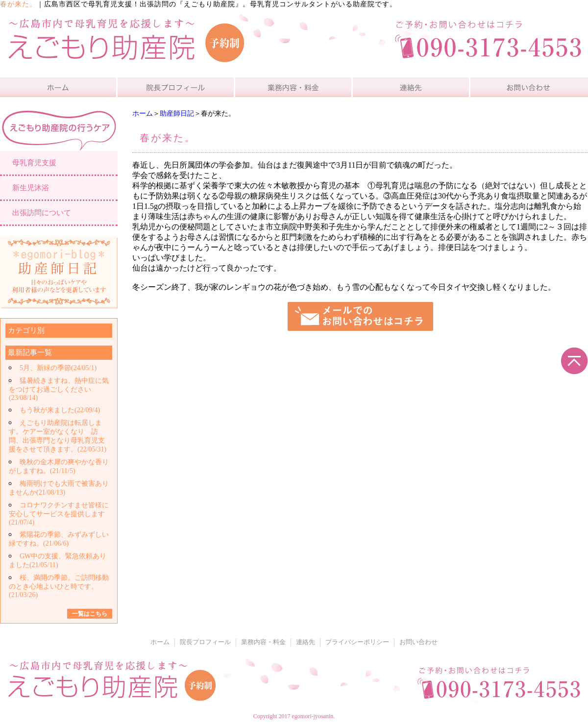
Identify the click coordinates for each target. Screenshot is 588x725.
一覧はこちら (90, 614)
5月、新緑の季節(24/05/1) (58, 368)
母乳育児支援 (34, 163)
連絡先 (306, 642)
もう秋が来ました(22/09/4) (60, 410)
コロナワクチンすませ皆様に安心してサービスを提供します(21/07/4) (59, 514)
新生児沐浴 (31, 188)
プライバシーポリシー (357, 642)
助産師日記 (177, 113)
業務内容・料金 (263, 642)
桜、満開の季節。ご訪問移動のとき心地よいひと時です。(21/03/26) (59, 586)
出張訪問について (42, 213)
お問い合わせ (418, 642)
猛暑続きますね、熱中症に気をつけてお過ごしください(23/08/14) (59, 389)
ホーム (143, 113)
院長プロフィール (205, 642)
